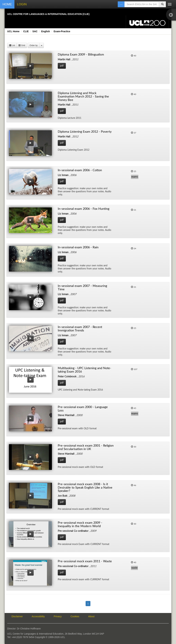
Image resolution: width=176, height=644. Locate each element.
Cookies (75, 616)
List (12, 45)
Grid (22, 45)
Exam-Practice (62, 31)
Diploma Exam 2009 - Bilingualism (81, 55)
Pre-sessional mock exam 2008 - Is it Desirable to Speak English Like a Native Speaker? (85, 488)
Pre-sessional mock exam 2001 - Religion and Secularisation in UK (86, 447)
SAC (35, 31)
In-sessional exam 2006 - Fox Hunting (84, 209)
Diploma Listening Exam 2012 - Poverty (85, 132)
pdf (62, 66)
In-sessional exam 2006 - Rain (78, 247)
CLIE (26, 31)
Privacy (58, 616)
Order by (34, 45)
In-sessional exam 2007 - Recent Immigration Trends (80, 329)
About (91, 616)
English (46, 31)
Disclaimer (17, 616)
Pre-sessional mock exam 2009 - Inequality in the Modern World (80, 525)
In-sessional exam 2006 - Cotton (80, 170)
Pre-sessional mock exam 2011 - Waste (85, 561)
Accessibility (38, 616)
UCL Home (13, 31)
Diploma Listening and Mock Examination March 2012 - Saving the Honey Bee (83, 97)
